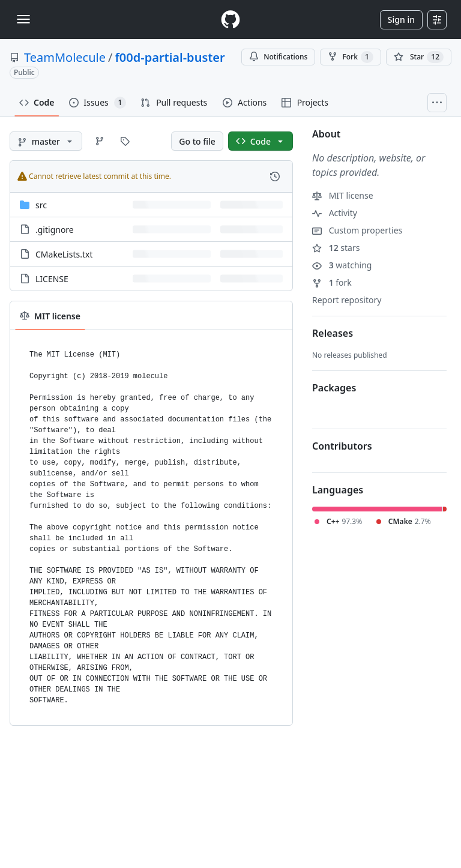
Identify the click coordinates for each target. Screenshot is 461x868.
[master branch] (46, 141)
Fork (350, 57)
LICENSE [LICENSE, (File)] (52, 279)
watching (342, 265)
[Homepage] (230, 20)
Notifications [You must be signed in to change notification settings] (278, 57)
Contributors (342, 446)
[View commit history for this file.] (275, 176)
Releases (333, 333)
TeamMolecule (65, 57)
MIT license (343, 195)
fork (332, 282)
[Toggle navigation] (23, 19)
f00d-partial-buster (170, 57)
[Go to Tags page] (125, 141)
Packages (334, 388)
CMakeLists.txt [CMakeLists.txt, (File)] (64, 254)
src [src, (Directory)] (41, 205)
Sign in (401, 20)
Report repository (347, 300)
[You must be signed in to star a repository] (419, 57)
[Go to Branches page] (100, 141)
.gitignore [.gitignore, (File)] (55, 230)
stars (336, 248)
